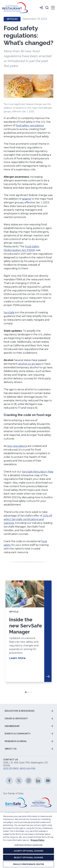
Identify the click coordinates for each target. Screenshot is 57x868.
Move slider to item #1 (26, 692)
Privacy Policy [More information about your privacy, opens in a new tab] (37, 840)
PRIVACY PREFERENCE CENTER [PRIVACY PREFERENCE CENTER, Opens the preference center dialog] (28, 864)
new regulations (17, 446)
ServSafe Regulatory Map (38, 472)
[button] (47, 8)
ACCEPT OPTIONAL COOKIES (28, 851)
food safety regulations (30, 125)
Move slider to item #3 (31, 692)
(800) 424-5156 (28, 769)
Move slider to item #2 (29, 692)
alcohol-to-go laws (29, 364)
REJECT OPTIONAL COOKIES (28, 858)
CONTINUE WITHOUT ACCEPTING (28, 845)
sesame (27, 199)
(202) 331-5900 (11, 769)
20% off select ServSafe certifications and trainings (28, 519)
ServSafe (9, 312)
